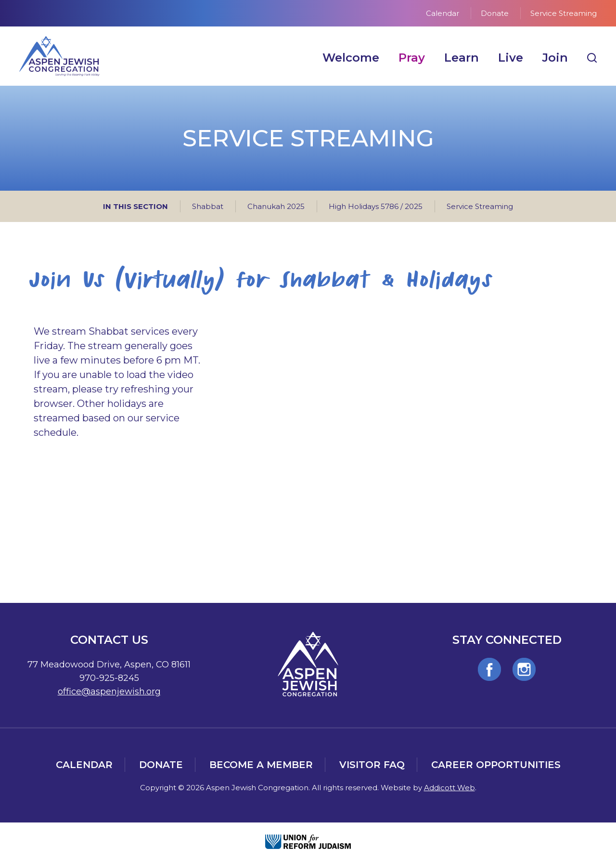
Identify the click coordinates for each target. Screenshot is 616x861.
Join (555, 58)
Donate (495, 13)
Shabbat (208, 206)
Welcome (351, 58)
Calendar (443, 13)
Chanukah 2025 (276, 206)
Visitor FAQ (372, 765)
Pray (412, 58)
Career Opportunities (496, 765)
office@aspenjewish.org (109, 691)
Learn (462, 58)
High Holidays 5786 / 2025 (376, 206)
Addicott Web (449, 788)
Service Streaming (564, 13)
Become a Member (261, 765)
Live (511, 58)
